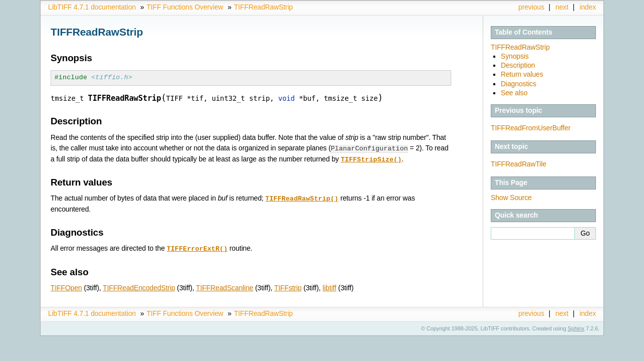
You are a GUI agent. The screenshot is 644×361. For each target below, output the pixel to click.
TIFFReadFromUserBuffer (531, 128)
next (562, 7)
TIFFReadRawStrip (263, 7)
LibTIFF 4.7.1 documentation (92, 7)
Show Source (511, 198)
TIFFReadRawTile (519, 164)
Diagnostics (519, 84)
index (588, 7)
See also (514, 93)
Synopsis (515, 56)
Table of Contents (524, 32)
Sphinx (576, 326)
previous (531, 7)
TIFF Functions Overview (185, 7)
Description (518, 65)
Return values (522, 74)
